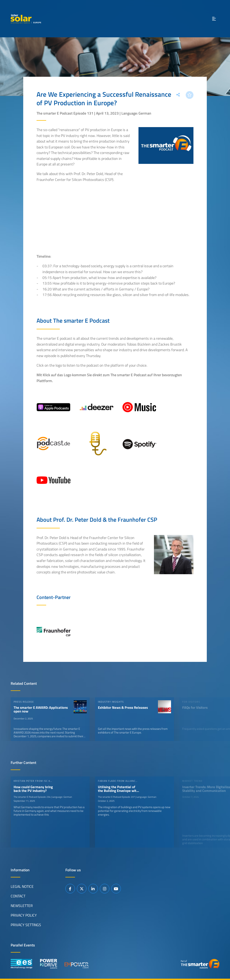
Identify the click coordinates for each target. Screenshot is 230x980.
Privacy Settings (26, 925)
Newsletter (22, 905)
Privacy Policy (24, 915)
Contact (18, 896)
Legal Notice (22, 886)
